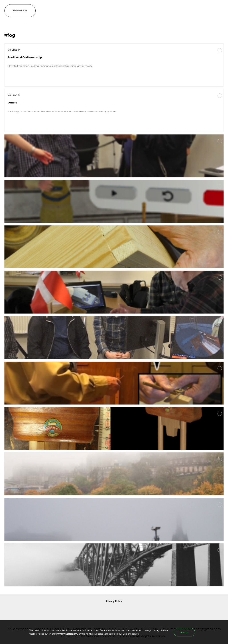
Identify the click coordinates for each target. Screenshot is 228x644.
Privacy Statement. (67, 634)
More (220, 50)
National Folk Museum (76, 611)
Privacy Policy (114, 601)
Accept (184, 632)
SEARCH (210, 11)
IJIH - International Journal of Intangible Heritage (121, 11)
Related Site (20, 11)
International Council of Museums (123, 611)
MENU (220, 11)
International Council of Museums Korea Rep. (162, 611)
